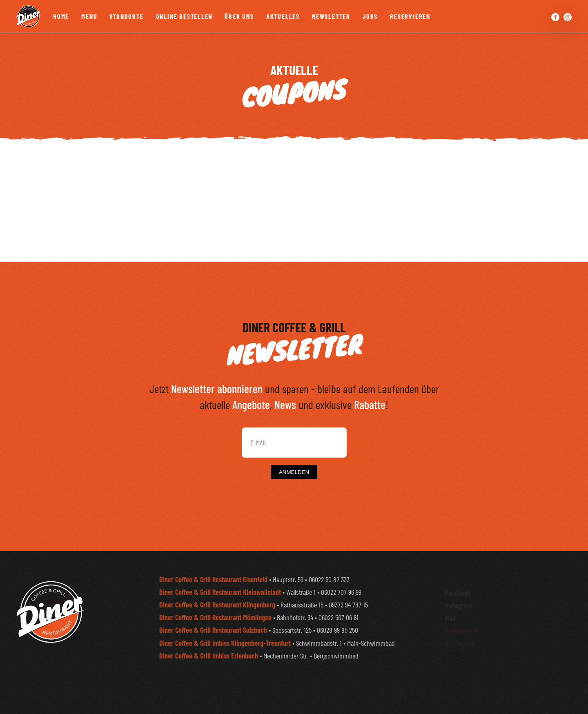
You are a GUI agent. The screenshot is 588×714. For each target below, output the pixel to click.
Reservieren (410, 16)
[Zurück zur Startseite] (29, 16)
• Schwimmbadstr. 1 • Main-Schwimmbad (277, 656)
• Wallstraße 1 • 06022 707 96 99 (260, 605)
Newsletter (331, 16)
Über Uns (239, 16)
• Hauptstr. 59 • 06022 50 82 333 (254, 593)
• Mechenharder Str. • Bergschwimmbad (259, 669)
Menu (89, 16)
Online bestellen (184, 16)
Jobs (370, 16)
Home (61, 16)
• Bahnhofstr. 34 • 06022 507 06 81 (259, 631)
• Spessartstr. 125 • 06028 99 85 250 (259, 644)
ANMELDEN (294, 472)
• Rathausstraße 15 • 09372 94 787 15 (264, 618)
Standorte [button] (126, 16)
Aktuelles (283, 16)
